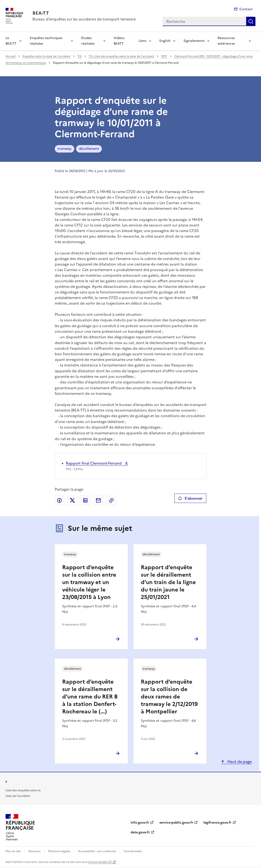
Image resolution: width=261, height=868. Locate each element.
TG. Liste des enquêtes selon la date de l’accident (121, 56)
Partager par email (98, 500)
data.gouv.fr (140, 832)
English (165, 41)
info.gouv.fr (140, 823)
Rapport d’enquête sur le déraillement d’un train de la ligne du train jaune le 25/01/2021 (168, 582)
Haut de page (239, 762)
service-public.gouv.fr (176, 823)
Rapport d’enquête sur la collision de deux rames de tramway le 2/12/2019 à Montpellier (169, 697)
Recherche (251, 21)
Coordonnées (133, 851)
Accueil (11, 56)
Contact (246, 9)
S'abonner (190, 498)
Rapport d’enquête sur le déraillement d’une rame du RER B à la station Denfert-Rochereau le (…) (90, 697)
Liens (142, 41)
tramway (64, 149)
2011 (164, 56)
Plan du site (13, 851)
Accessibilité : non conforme (97, 851)
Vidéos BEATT (119, 41)
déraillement (89, 149)
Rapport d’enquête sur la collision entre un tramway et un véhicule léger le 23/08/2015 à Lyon (89, 582)
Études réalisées (88, 41)
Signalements (194, 41)
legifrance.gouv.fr (217, 823)
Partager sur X (72, 500)
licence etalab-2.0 (100, 862)
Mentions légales (59, 851)
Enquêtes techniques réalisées (46, 41)
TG (80, 56)
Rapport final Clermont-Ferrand (94, 463)
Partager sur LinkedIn (85, 500)
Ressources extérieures (226, 41)
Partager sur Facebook (59, 500)
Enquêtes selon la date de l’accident (47, 56)
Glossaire (34, 851)
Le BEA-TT (11, 41)
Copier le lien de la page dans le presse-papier (111, 500)
